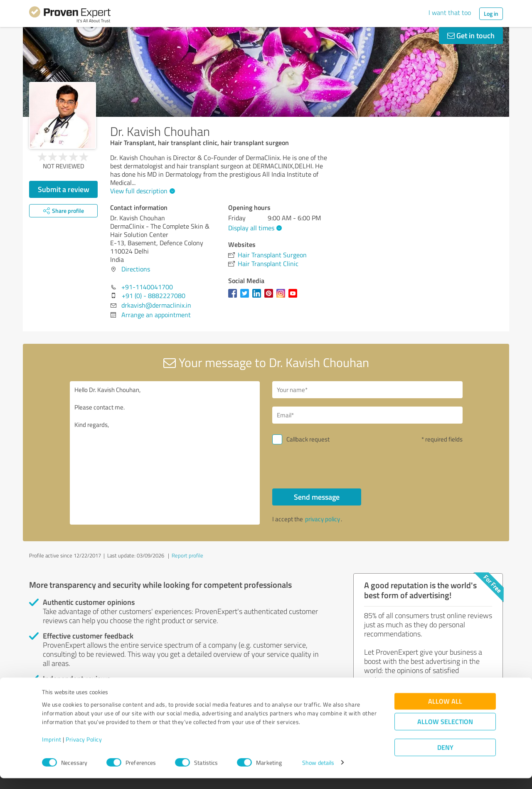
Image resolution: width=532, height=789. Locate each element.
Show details (318, 773)
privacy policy (323, 519)
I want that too (450, 12)
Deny (445, 758)
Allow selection (445, 732)
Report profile (187, 555)
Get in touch (471, 35)
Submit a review (64, 189)
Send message (317, 497)
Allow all (445, 712)
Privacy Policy (84, 750)
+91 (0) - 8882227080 (154, 296)
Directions (136, 269)
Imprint (52, 750)
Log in (491, 14)
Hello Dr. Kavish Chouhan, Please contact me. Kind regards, (165, 453)
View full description (142, 191)
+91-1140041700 (147, 287)
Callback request (308, 439)
